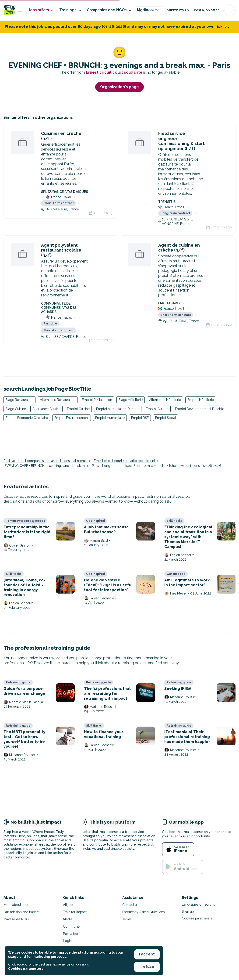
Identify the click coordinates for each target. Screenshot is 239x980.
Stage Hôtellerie (131, 400)
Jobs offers (41, 10)
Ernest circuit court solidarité (115, 72)
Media (146, 10)
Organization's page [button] (119, 87)
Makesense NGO (16, 919)
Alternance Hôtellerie (165, 400)
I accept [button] (147, 954)
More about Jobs (16, 905)
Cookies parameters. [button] (26, 969)
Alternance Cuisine (46, 409)
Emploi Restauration (97, 400)
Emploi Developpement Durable (200, 409)
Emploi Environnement (72, 418)
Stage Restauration (19, 400)
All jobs (69, 905)
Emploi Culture (157, 409)
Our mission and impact (21, 912)
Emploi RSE (140, 418)
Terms (127, 919)
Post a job (70, 934)
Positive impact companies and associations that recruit (46, 461)
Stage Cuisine (16, 409)
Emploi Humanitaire (110, 418)
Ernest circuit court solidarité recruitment (125, 461)
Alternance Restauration (58, 400)
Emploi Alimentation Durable (118, 409)
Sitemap (188, 912)
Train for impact (75, 912)
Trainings (71, 10)
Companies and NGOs (110, 10)
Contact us (130, 905)
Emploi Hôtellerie (201, 400)
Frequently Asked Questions (144, 912)
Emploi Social (166, 418)
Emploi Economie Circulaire (27, 418)
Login (67, 941)
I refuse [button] (147, 967)
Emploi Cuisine (78, 409)
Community (72, 926)
